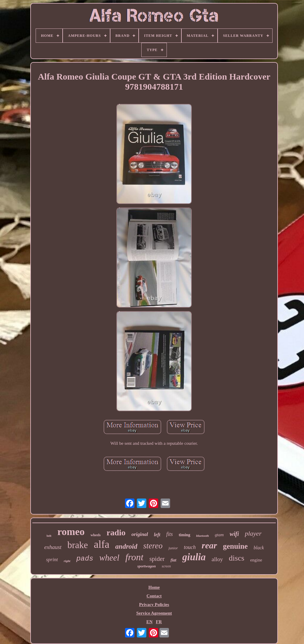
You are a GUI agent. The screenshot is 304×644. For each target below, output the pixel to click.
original (140, 534)
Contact (154, 596)
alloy (217, 559)
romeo (71, 532)
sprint (52, 560)
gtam (219, 535)
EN (149, 622)
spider (157, 559)
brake (78, 545)
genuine (235, 546)
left (157, 535)
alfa (102, 544)
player (253, 533)
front (134, 557)
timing (185, 535)
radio (116, 533)
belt (49, 536)
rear (209, 545)
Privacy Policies (154, 605)
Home (154, 587)
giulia (194, 557)
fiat (174, 560)
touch (190, 547)
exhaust (53, 547)
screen (166, 566)
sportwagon (146, 566)
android (126, 546)
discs (237, 558)
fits (170, 534)
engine (256, 560)
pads (85, 559)
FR (159, 622)
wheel (109, 558)
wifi (234, 534)
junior (173, 548)
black (259, 548)
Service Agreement (154, 613)
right (67, 561)
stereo (153, 546)
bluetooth (203, 536)
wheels (96, 535)
